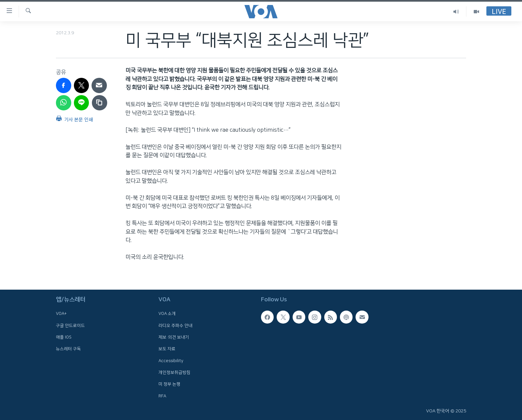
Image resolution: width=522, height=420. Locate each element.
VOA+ (61, 314)
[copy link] (100, 103)
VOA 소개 (167, 314)
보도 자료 (167, 349)
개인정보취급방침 (174, 372)
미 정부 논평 (169, 384)
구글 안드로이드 (70, 326)
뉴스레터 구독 (68, 349)
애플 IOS (64, 337)
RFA (162, 396)
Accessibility (171, 360)
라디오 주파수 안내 (175, 326)
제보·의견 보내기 (174, 337)
